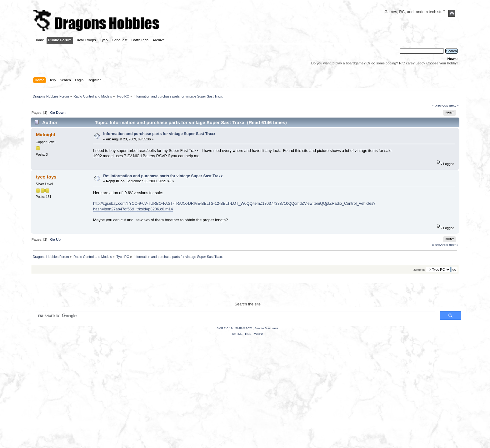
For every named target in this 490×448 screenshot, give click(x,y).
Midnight (46, 135)
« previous (440, 105)
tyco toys (46, 177)
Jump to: (419, 270)
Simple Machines (266, 328)
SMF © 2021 (244, 328)
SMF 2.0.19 (225, 328)
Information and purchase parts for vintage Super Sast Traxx (159, 134)
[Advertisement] (245, 400)
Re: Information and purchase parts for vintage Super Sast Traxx (163, 176)
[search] (234, 316)
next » (454, 105)
